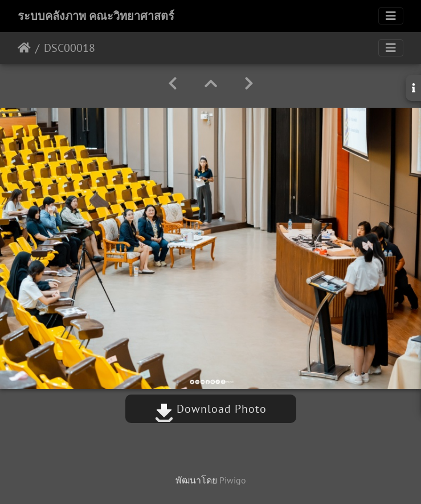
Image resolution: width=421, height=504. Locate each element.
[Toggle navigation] (391, 16)
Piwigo (233, 480)
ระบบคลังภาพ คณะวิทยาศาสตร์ (96, 16)
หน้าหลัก (24, 48)
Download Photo (211, 409)
